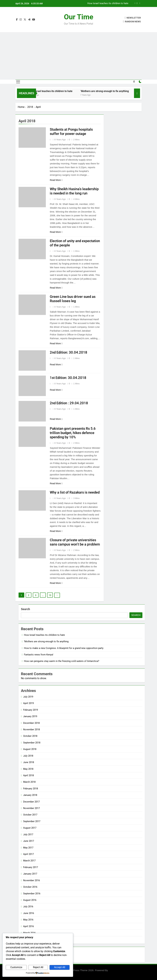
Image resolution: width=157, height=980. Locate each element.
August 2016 (30, 900)
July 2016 (28, 907)
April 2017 (28, 854)
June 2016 (29, 913)
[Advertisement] (78, 56)
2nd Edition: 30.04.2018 (69, 352)
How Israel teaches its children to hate (108, 3)
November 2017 (31, 808)
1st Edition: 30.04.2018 (68, 378)
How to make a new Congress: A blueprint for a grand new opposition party (64, 648)
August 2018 (30, 749)
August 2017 (30, 828)
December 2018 (31, 723)
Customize (16, 967)
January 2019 (30, 716)
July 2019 (28, 697)
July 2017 (28, 834)
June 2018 (29, 762)
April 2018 (28, 775)
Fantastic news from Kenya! (39, 655)
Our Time (79, 17)
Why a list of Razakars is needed (75, 492)
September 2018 (32, 743)
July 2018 (28, 756)
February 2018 (31, 789)
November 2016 (31, 880)
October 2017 (30, 815)
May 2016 (28, 920)
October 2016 (30, 887)
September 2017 (32, 821)
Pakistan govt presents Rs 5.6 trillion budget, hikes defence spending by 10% (73, 433)
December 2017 (31, 802)
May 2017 (28, 848)
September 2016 (32, 894)
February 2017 (31, 867)
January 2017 (30, 874)
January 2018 (30, 795)
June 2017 (29, 841)
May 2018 (28, 769)
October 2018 (30, 736)
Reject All (38, 967)
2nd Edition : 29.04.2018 (69, 403)
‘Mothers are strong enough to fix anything (109, 91)
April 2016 (28, 926)
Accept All (60, 967)
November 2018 (31, 729)
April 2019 (28, 703)
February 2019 (31, 710)
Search (25, 609)
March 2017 (29, 861)
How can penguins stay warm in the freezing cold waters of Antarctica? (62, 661)
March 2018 (29, 782)
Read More (56, 180)
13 (50, 595)
